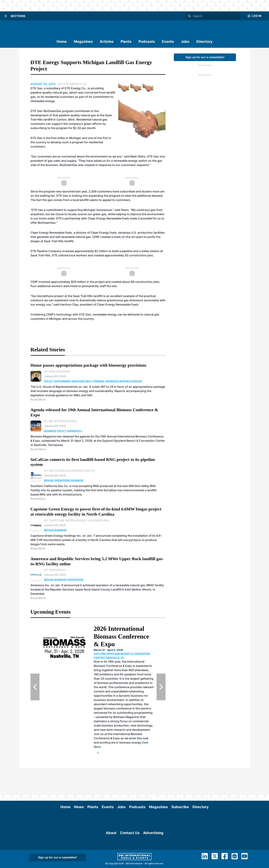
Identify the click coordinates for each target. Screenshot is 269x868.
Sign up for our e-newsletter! (205, 57)
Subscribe (180, 780)
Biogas (137, 381)
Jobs (185, 42)
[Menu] (6, 16)
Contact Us (130, 859)
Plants (126, 42)
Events (168, 42)
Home (62, 42)
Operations (62, 480)
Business (50, 431)
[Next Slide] (161, 687)
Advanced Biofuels (119, 381)
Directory (204, 42)
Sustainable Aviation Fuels (73, 381)
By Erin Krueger (57, 371)
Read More (38, 399)
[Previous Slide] (35, 687)
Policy (49, 381)
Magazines (83, 42)
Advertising (153, 859)
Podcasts (147, 42)
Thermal (99, 381)
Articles (107, 42)
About (111, 859)
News (79, 780)
